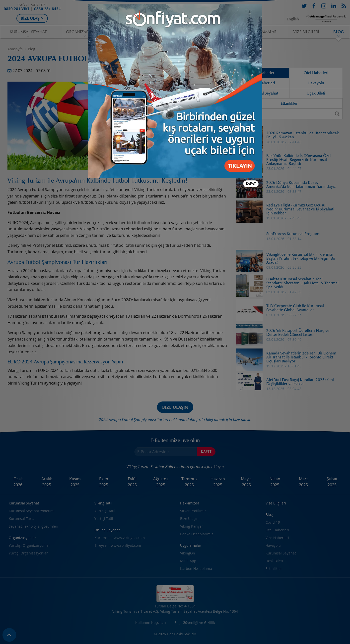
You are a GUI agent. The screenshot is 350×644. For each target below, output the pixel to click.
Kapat (251, 159)
